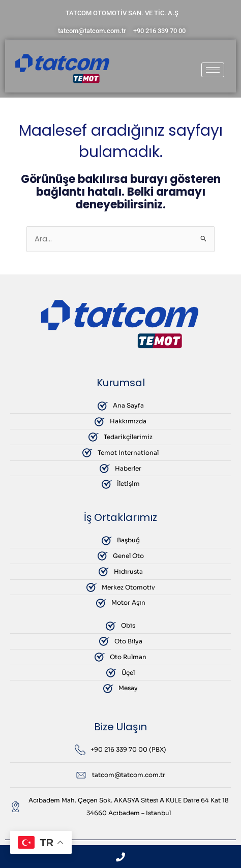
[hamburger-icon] (213, 70)
